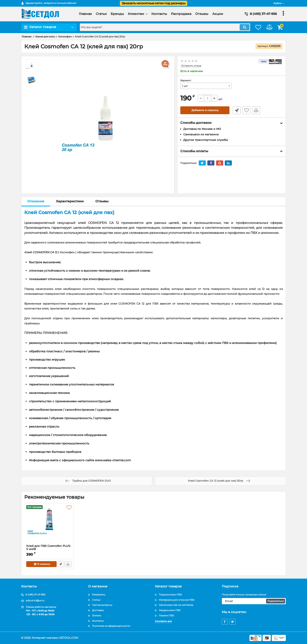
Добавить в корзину (205, 110)
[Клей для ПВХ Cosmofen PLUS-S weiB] (49, 525)
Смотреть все (163, 621)
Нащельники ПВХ (170, 610)
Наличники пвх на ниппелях (176, 605)
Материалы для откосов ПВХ (177, 600)
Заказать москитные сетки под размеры (153, 3)
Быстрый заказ (235, 110)
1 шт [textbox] (185, 86)
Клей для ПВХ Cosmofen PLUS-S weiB (49, 549)
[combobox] (206, 86)
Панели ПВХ (166, 616)
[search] (161, 27)
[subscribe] (254, 601)
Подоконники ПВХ (170, 595)
